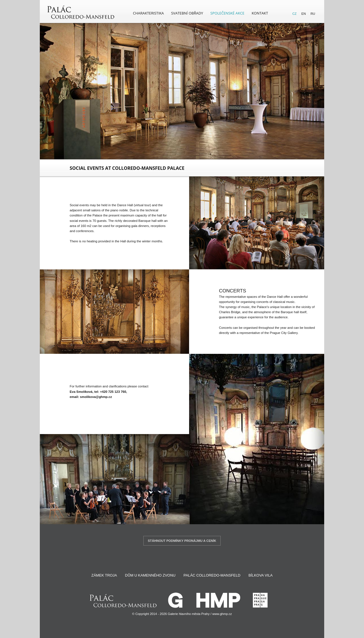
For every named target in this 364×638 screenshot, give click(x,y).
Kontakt (260, 13)
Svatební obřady (187, 13)
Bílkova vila (261, 575)
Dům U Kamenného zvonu (150, 575)
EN (304, 14)
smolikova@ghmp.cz (96, 397)
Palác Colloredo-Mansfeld (212, 575)
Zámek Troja (104, 575)
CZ (294, 14)
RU (313, 14)
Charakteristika (149, 13)
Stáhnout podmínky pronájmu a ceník (182, 541)
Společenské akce (227, 13)
